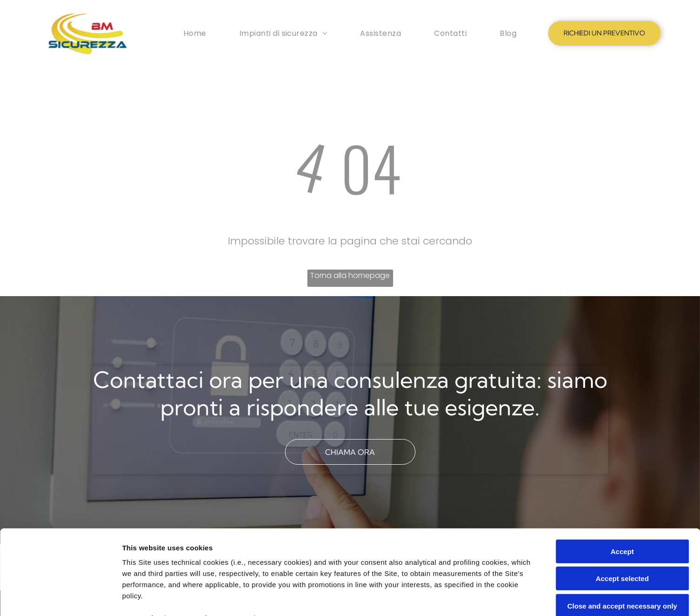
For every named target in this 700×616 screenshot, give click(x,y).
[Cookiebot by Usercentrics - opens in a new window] (60, 598)
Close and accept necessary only (622, 527)
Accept (622, 472)
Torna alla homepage (350, 275)
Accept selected (622, 499)
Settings (474, 598)
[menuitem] (195, 33)
